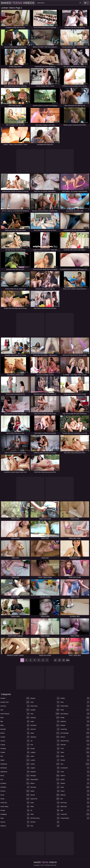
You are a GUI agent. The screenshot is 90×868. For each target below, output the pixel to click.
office (45, 807)
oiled (45, 814)
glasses (45, 698)
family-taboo (15, 807)
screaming (75, 729)
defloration (15, 768)
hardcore (45, 718)
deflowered (15, 772)
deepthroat (15, 764)
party (75, 702)
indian (45, 721)
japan (45, 733)
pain (45, 826)
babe (15, 718)
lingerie (45, 768)
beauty (15, 733)
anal (15, 710)
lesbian (45, 760)
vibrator (75, 783)
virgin (75, 787)
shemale (75, 745)
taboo (75, 752)
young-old (75, 814)
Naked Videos (18, 3)
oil (45, 810)
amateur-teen (15, 702)
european (15, 783)
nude (45, 803)
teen (75, 764)
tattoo (75, 756)
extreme (15, 791)
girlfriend (15, 826)
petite (75, 710)
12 (59, 660)
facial (15, 795)
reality (75, 718)
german (15, 822)
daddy (15, 760)
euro (15, 779)
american (15, 706)
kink (45, 745)
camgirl (15, 737)
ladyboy (45, 752)
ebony (15, 776)
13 (64, 660)
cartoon (15, 741)
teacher (75, 760)
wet (75, 799)
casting (15, 745)
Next (68, 660)
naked (45, 791)
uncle (75, 772)
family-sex (15, 803)
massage (45, 776)
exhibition (15, 787)
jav (45, 741)
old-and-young (45, 818)
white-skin (75, 807)
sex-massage (75, 733)
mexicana (45, 787)
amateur (15, 698)
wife (75, 810)
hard (45, 714)
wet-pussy (75, 803)
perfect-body (75, 706)
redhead (75, 721)
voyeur (75, 791)
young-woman (75, 818)
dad (15, 756)
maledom (45, 772)
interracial (45, 725)
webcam (75, 795)
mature (45, 783)
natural (45, 795)
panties (75, 698)
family (15, 799)
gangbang (15, 814)
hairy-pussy (45, 706)
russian (75, 725)
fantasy (15, 810)
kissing (45, 749)
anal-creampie (15, 714)
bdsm (15, 725)
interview (45, 729)
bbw (15, 721)
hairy (45, 702)
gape (15, 818)
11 (55, 660)
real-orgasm (75, 714)
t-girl (75, 749)
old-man (45, 822)
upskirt (75, 779)
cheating (15, 749)
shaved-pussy (75, 741)
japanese (45, 737)
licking (45, 764)
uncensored (75, 768)
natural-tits (45, 799)
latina (45, 756)
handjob (45, 710)
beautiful (15, 729)
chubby (15, 752)
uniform (75, 776)
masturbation (45, 779)
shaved (75, 737)
